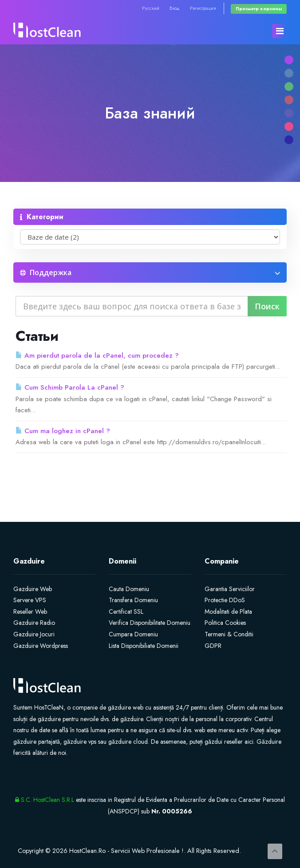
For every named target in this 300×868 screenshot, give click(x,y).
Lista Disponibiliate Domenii (144, 646)
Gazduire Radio (34, 623)
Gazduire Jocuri (34, 634)
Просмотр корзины (259, 9)
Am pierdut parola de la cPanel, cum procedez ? (97, 355)
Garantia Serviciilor (230, 589)
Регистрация (203, 8)
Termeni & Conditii (229, 634)
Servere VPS (30, 600)
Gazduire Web (33, 589)
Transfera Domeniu (133, 600)
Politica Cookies (225, 623)
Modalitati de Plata (228, 612)
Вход (175, 8)
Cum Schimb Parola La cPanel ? (70, 387)
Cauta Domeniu (129, 589)
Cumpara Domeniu (133, 634)
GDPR (213, 646)
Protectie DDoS (225, 600)
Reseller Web (30, 612)
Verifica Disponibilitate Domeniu (150, 623)
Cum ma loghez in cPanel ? (63, 431)
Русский (151, 8)
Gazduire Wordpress (41, 646)
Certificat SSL (126, 612)
